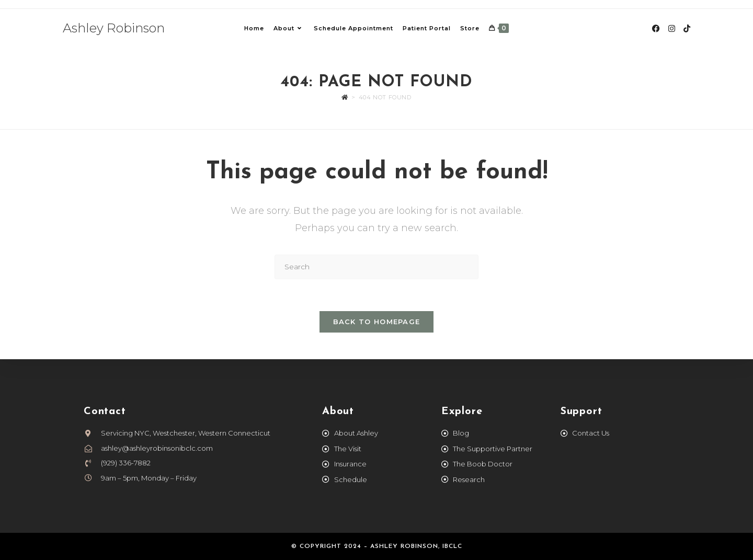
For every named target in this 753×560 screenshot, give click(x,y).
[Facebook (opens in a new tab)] (656, 28)
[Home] (345, 97)
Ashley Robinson (114, 28)
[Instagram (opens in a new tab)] (672, 28)
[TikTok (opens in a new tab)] (687, 28)
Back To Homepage (377, 322)
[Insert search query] (376, 267)
